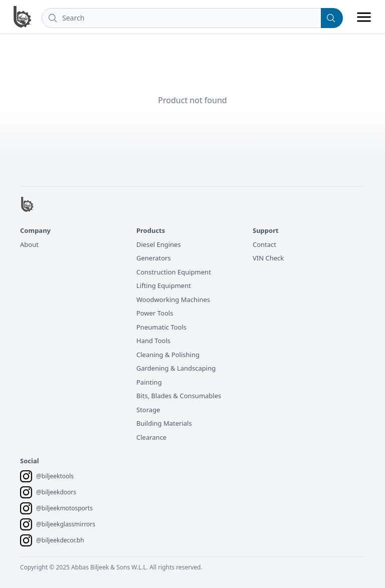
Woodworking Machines (173, 300)
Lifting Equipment (164, 285)
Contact (264, 244)
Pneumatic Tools (161, 327)
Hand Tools (153, 341)
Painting (149, 382)
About (29, 244)
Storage (148, 410)
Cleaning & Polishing (168, 355)
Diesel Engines (159, 244)
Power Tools (155, 313)
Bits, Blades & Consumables (179, 396)
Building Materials (164, 423)
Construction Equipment (174, 272)
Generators (154, 258)
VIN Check (268, 258)
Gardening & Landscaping (176, 368)
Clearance (151, 437)
